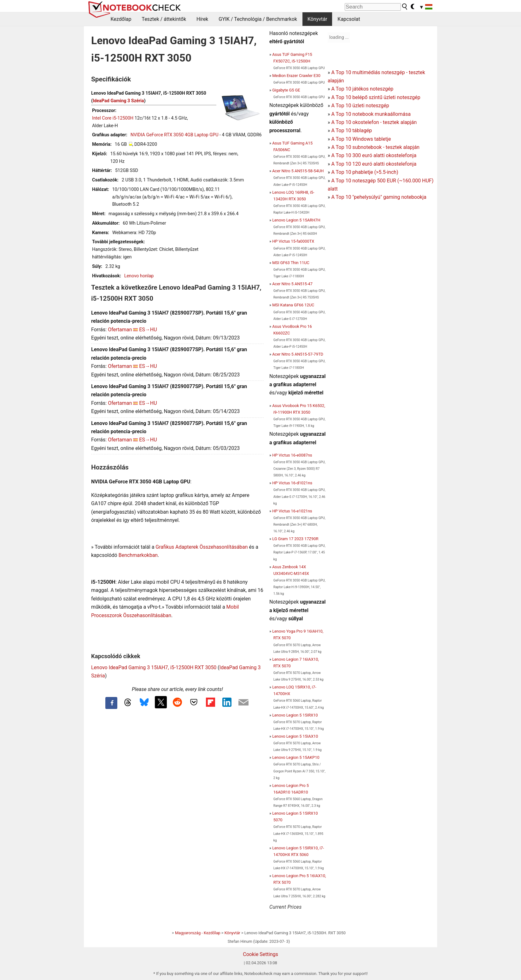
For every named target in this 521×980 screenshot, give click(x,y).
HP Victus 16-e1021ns (292, 511)
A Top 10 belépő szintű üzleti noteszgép (376, 97)
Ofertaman (120, 330)
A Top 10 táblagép (351, 130)
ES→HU (148, 330)
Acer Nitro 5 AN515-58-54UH (298, 171)
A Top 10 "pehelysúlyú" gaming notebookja (379, 197)
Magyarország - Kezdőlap (198, 933)
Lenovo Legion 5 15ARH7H (296, 220)
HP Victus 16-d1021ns (292, 483)
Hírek (202, 19)
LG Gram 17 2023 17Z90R (295, 539)
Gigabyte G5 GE (286, 90)
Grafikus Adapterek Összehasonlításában (202, 547)
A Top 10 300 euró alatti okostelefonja (374, 155)
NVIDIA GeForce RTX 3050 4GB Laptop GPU (175, 135)
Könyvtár (317, 19)
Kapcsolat (349, 19)
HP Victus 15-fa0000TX (293, 241)
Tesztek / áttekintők (164, 19)
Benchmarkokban (138, 555)
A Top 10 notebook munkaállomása (371, 114)
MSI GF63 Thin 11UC (291, 263)
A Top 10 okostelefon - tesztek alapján (374, 122)
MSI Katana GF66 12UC (293, 305)
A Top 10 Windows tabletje (361, 139)
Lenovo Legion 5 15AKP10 (296, 757)
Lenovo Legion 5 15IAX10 (295, 736)
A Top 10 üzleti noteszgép (360, 106)
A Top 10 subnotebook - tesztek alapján (375, 147)
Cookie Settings (260, 954)
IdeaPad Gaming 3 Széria (118, 101)
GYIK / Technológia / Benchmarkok (258, 19)
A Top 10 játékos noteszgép (362, 89)
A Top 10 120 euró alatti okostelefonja (374, 164)
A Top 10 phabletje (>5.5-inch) (365, 172)
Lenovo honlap (139, 276)
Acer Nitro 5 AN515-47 (292, 284)
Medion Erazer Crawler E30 (296, 76)
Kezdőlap (121, 19)
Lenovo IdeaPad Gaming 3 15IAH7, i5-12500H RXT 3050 (154, 667)
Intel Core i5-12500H (113, 118)
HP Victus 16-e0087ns (292, 455)
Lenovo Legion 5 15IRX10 (295, 715)
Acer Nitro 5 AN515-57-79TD (298, 354)
